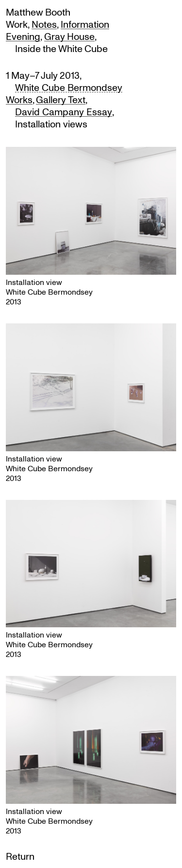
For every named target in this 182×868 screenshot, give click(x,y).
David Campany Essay (64, 112)
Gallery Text (61, 99)
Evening (23, 36)
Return (20, 856)
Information (85, 24)
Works (19, 99)
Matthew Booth (38, 12)
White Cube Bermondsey (69, 87)
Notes (44, 24)
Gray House (69, 36)
